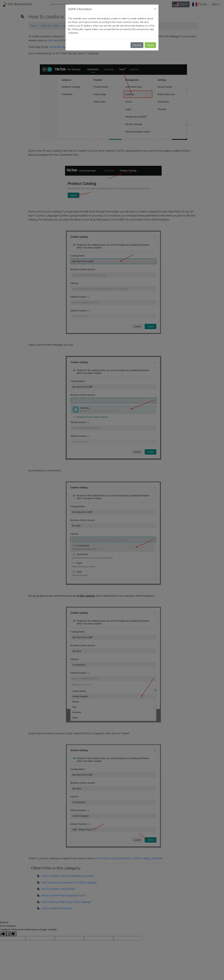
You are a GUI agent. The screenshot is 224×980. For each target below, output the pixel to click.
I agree (150, 45)
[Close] (155, 9)
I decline (137, 45)
